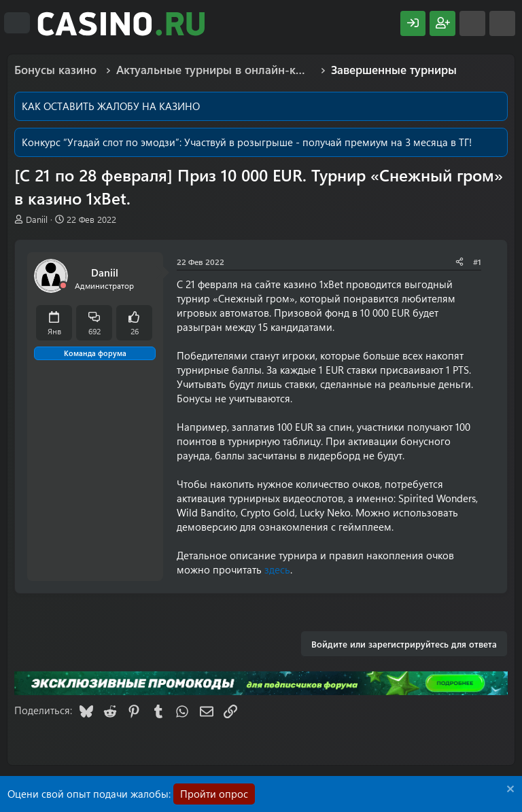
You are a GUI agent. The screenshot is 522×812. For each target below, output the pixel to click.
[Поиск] (502, 23)
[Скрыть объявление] (509, 791)
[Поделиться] (459, 262)
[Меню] (17, 23)
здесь (277, 569)
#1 (477, 262)
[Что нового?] (472, 23)
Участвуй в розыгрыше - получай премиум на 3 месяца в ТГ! (328, 142)
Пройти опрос (214, 794)
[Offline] (63, 286)
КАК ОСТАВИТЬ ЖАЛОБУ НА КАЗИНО (111, 106)
